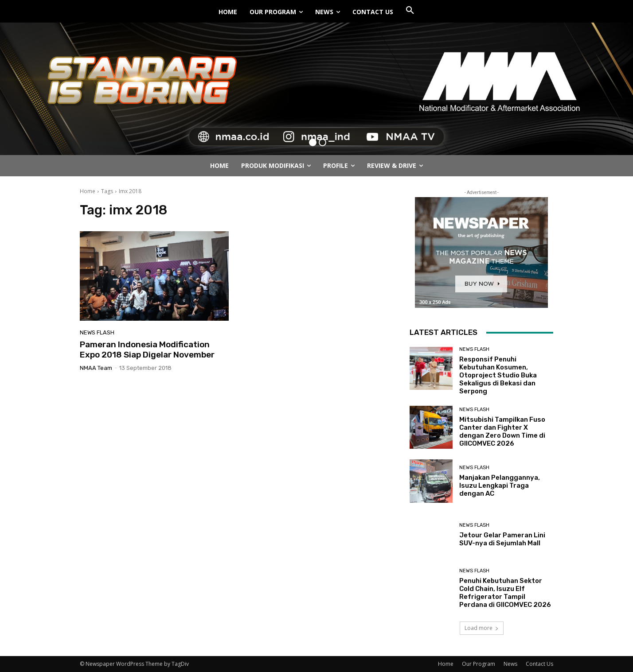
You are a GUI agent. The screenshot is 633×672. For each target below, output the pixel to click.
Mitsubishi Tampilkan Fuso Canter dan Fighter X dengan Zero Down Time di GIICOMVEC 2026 (502, 431)
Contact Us (539, 664)
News (510, 664)
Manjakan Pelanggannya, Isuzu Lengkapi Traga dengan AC (500, 486)
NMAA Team (96, 368)
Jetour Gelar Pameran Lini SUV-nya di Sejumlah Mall (502, 539)
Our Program (479, 664)
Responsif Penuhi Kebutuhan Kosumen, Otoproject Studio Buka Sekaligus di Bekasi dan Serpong (498, 375)
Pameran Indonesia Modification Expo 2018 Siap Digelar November (147, 350)
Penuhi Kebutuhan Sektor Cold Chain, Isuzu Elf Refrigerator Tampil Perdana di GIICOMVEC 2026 (505, 593)
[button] (410, 11)
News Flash (97, 332)
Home (88, 191)
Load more (482, 628)
